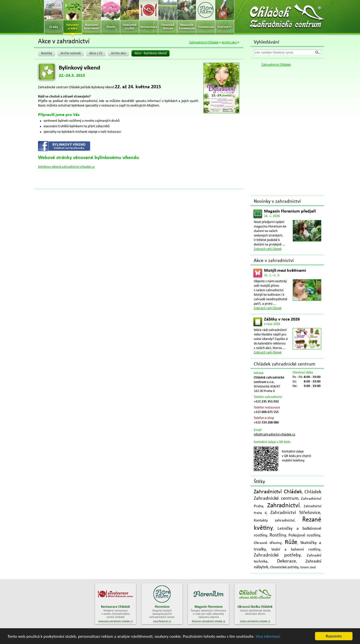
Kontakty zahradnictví (274, 520)
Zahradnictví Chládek (204, 43)
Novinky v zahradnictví (277, 201)
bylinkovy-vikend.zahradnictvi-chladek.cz (66, 167)
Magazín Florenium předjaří (290, 211)
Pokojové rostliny (304, 535)
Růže (291, 542)
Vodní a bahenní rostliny (296, 549)
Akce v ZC (96, 53)
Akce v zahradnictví (274, 261)
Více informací (268, 637)
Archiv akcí (229, 43)
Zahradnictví (283, 506)
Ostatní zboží (308, 567)
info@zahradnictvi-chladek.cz (274, 435)
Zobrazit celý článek (268, 249)
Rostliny (278, 535)
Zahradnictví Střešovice (295, 513)
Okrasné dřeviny (268, 543)
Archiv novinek (71, 53)
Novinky (46, 53)
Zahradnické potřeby (277, 555)
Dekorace (286, 561)
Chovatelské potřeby (284, 567)
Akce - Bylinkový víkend (150, 53)
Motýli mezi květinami (285, 271)
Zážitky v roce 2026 (282, 319)
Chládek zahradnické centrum (284, 364)
